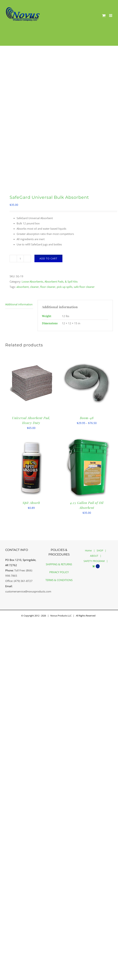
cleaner (34, 287)
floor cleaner (48, 287)
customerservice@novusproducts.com (28, 591)
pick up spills (65, 287)
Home (88, 550)
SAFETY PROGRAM (94, 561)
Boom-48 (87, 418)
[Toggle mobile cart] (104, 16)
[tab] (19, 304)
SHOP (100, 550)
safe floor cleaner (84, 287)
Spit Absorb (31, 503)
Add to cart (48, 258)
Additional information (19, 304)
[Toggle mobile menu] (111, 16)
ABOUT (94, 556)
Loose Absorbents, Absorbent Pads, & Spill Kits (50, 282)
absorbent (23, 287)
